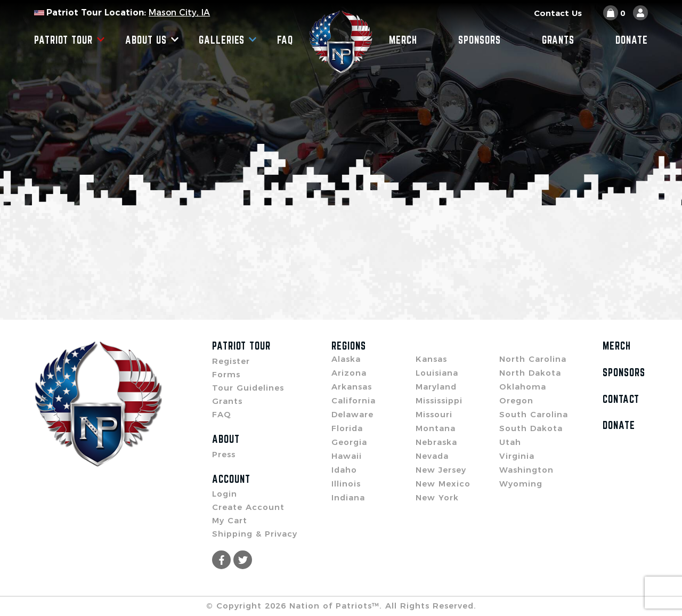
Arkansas (352, 387)
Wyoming (521, 484)
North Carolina (533, 359)
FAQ (285, 40)
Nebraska (436, 442)
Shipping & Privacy (255, 534)
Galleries (228, 40)
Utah (510, 442)
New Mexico (443, 484)
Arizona (349, 373)
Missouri (434, 414)
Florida (347, 428)
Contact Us (558, 13)
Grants (558, 40)
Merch (403, 40)
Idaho (344, 470)
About (226, 439)
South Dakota (531, 428)
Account (231, 479)
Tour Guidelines (248, 388)
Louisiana (437, 373)
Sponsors (480, 40)
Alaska (346, 359)
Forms (226, 374)
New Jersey (441, 470)
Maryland (436, 387)
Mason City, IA (179, 13)
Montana (436, 428)
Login (225, 494)
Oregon (516, 400)
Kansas (431, 359)
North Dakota (530, 373)
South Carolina (534, 414)
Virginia (517, 456)
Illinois (346, 484)
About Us (152, 40)
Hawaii (347, 456)
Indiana (348, 497)
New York (437, 497)
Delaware (352, 414)
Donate (632, 40)
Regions (349, 346)
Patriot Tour (70, 40)
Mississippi (439, 400)
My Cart (230, 520)
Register (231, 361)
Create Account (248, 507)
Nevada (432, 456)
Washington (526, 470)
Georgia (349, 442)
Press (224, 454)
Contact (621, 399)
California (354, 400)
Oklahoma (523, 387)
